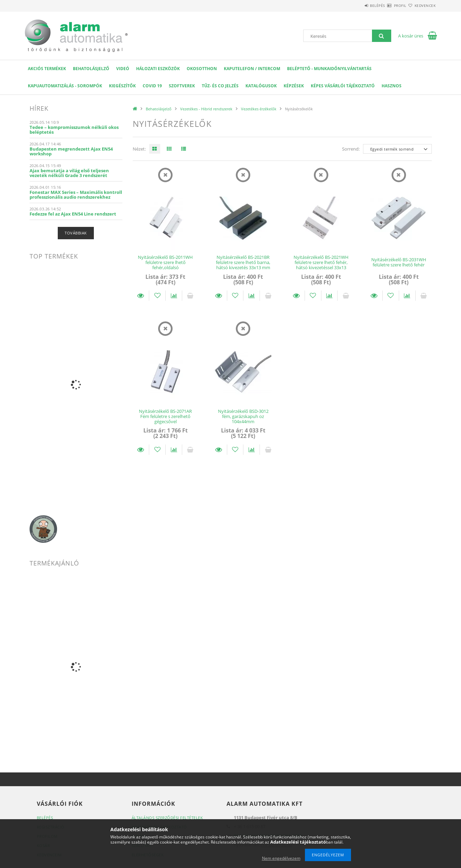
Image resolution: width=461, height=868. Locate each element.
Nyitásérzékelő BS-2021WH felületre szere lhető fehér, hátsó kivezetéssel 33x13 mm (321, 265)
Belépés (358, 6)
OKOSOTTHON (202, 69)
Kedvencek (421, 6)
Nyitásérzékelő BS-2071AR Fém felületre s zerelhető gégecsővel (165, 416)
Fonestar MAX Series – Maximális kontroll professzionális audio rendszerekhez (76, 195)
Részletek (141, 296)
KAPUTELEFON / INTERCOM (252, 69)
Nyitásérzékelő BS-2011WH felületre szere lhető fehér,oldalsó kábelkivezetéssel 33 (165, 265)
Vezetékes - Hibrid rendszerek (206, 109)
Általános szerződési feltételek (167, 818)
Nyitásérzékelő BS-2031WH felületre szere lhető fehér (399, 262)
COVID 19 (152, 86)
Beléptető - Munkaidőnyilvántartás (329, 69)
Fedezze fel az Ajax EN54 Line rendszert (73, 214)
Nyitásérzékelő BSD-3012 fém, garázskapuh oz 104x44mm (243, 416)
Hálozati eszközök (158, 69)
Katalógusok (261, 86)
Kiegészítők (122, 86)
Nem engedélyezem (281, 858)
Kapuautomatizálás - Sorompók (65, 86)
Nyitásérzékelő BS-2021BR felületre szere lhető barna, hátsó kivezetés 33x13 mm (243, 262)
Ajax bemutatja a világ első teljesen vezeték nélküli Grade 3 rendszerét (69, 173)
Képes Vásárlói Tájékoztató (343, 86)
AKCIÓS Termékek (47, 69)
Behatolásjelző (91, 69)
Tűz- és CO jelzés (220, 86)
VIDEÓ (123, 69)
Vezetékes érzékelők (259, 109)
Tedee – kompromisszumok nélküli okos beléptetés (74, 130)
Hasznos (392, 86)
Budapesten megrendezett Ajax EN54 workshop (71, 151)
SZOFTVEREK (182, 86)
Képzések (294, 86)
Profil (388, 6)
